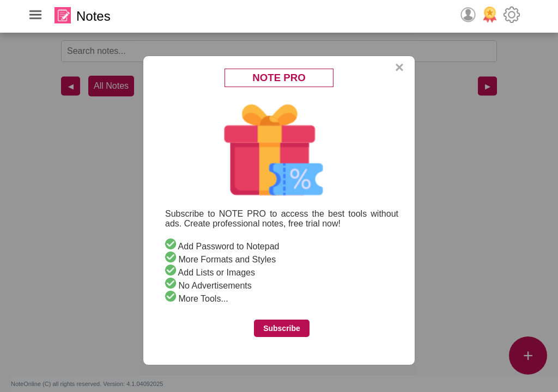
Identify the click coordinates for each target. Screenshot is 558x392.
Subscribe (282, 328)
